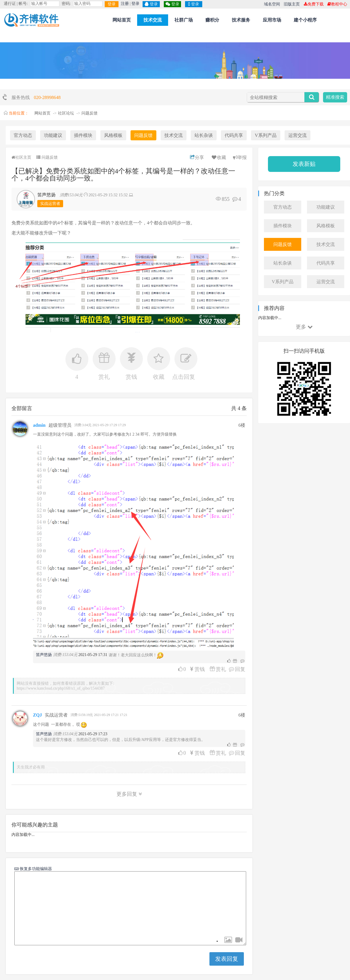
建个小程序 (305, 20)
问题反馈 (90, 113)
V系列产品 (266, 135)
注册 (125, 4)
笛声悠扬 (46, 195)
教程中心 (337, 4)
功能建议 (53, 135)
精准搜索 (335, 97)
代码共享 (234, 135)
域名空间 (272, 4)
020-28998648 (47, 97)
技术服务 (241, 20)
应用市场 (272, 20)
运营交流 (297, 135)
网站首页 (122, 20)
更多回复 (129, 794)
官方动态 (23, 135)
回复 (236, 669)
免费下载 (314, 4)
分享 (197, 157)
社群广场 (184, 20)
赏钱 (199, 669)
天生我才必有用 (31, 767)
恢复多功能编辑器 (35, 869)
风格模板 (113, 135)
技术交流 (153, 20)
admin (39, 425)
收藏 (218, 157)
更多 (304, 327)
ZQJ (37, 715)
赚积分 (212, 20)
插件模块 (83, 135)
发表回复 (227, 959)
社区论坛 (66, 113)
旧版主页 (292, 4)
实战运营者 (50, 204)
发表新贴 (304, 164)
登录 (112, 4)
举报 (240, 157)
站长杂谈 (204, 135)
